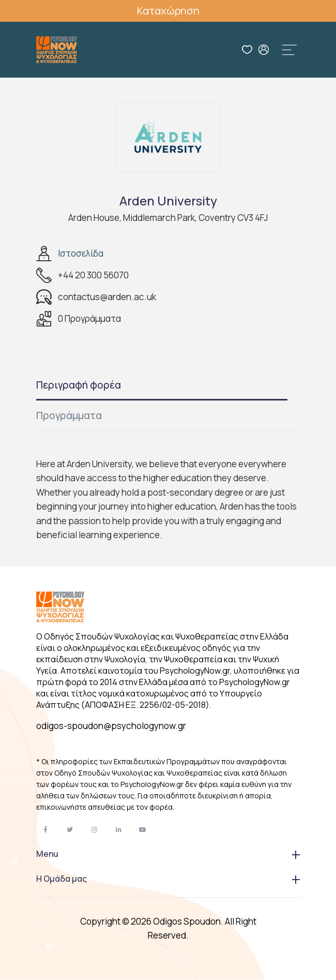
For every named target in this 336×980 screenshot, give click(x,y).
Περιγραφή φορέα (79, 385)
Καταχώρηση (168, 11)
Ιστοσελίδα (81, 253)
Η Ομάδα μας (168, 879)
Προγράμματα (69, 415)
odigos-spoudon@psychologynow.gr (111, 726)
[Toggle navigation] (289, 50)
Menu (168, 854)
